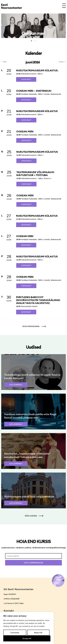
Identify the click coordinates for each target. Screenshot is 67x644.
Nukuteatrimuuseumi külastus (37, 111)
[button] (2, 25)
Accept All (27, 638)
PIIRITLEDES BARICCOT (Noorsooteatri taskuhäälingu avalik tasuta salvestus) (38, 300)
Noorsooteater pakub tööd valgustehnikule (29, 497)
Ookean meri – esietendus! (34, 91)
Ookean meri (25, 131)
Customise (15, 633)
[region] (27, 628)
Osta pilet (26, 79)
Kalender (34, 53)
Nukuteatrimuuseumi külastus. (37, 70)
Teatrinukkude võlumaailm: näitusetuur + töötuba (35, 174)
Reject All (38, 633)
